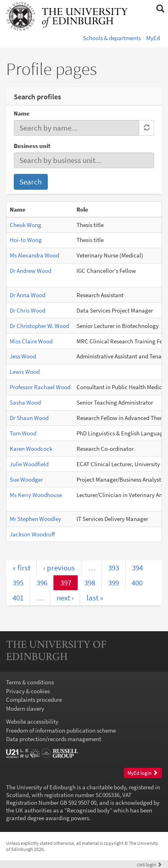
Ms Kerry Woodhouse (36, 495)
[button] (160, 9)
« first (21, 568)
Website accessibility (32, 721)
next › (65, 598)
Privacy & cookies (28, 691)
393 (114, 568)
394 (137, 568)
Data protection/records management (54, 739)
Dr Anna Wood (28, 295)
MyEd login (143, 773)
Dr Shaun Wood (29, 418)
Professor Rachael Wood (40, 387)
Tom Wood (23, 433)
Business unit (32, 146)
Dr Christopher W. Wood (39, 326)
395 (18, 583)
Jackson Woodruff (32, 534)
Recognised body (88, 810)
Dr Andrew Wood (31, 271)
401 (18, 598)
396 (42, 583)
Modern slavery (25, 708)
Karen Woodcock (31, 449)
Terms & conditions (30, 682)
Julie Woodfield (29, 464)
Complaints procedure (34, 700)
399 (114, 583)
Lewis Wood (25, 372)
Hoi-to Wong (26, 240)
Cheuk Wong (26, 225)
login (149, 865)
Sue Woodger (26, 479)
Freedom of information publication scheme (61, 730)
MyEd (153, 38)
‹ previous (59, 568)
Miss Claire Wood (31, 341)
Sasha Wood (25, 402)
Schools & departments (112, 38)
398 (90, 583)
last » (95, 598)
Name (22, 113)
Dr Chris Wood (28, 310)
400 (137, 583)
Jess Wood (23, 356)
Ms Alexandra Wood (34, 255)
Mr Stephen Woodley (35, 519)
